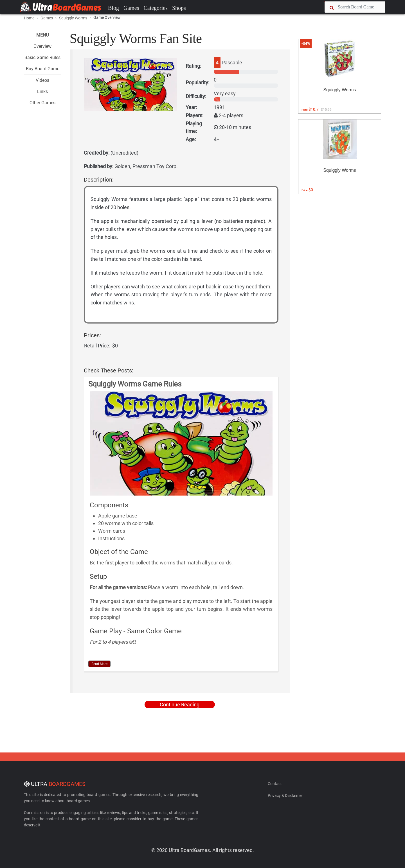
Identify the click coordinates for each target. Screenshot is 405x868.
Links (42, 91)
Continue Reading (180, 705)
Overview (42, 46)
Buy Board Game (43, 69)
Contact (275, 784)
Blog (113, 8)
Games (131, 8)
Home (29, 18)
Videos (42, 80)
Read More (99, 664)
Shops (179, 8)
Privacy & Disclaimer (285, 795)
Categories (156, 8)
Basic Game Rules (42, 57)
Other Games (42, 103)
